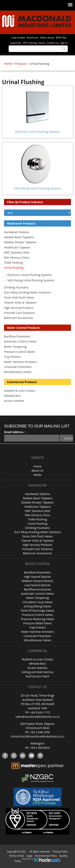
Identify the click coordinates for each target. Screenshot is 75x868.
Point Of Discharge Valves (37, 611)
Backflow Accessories (38, 589)
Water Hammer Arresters (20, 362)
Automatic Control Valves (20, 341)
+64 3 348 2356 (40, 732)
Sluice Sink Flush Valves (19, 297)
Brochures (32, 38)
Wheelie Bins (12, 396)
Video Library (47, 38)
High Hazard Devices (38, 577)
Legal (29, 856)
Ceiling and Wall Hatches (37, 672)
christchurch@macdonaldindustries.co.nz (37, 736)
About (42, 43)
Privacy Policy (60, 852)
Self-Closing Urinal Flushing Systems (38, 188)
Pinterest (40, 756)
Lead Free (16, 43)
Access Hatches (14, 401)
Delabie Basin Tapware (19, 237)
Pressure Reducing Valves (37, 619)
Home (8, 64)
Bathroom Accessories (18, 318)
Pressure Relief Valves (37, 623)
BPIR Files (61, 38)
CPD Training (30, 43)
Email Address (15, 432)
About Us (38, 471)
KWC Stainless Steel (17, 252)
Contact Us (53, 43)
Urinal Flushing (14, 268)
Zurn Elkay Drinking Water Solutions (27, 292)
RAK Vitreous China (16, 257)
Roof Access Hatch (37, 676)
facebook (5, 756)
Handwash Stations (16, 232)
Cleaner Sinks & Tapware (20, 302)
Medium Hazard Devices (38, 581)
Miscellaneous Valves (18, 372)
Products (21, 64)
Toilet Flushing (13, 263)
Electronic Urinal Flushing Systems (37, 132)
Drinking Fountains (16, 287)
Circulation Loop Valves (37, 602)
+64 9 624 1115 (40, 712)
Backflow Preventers (17, 336)
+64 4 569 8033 (40, 748)
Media (37, 475)
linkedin (23, 756)
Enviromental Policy (46, 856)
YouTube (31, 756)
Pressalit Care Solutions (19, 313)
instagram (14, 756)
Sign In (64, 43)
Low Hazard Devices (37, 585)
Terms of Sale (17, 856)
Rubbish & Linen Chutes (20, 391)
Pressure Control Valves (19, 352)
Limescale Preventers (18, 367)
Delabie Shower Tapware (20, 242)
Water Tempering (15, 347)
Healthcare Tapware (17, 247)
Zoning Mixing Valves (37, 606)
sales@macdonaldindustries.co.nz (37, 717)
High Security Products (19, 308)
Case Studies (18, 38)
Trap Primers (12, 357)
